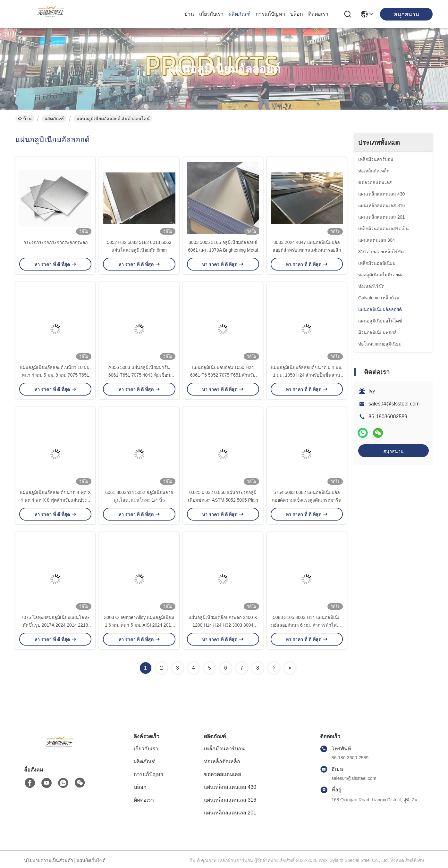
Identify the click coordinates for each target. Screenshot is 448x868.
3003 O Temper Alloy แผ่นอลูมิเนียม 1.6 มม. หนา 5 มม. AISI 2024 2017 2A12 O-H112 (139, 625)
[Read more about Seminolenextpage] (274, 668)
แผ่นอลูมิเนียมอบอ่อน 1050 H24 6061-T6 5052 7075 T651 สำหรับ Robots (223, 375)
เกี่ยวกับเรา (211, 14)
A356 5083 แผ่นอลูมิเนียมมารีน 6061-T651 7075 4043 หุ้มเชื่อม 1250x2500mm (139, 375)
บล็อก (297, 14)
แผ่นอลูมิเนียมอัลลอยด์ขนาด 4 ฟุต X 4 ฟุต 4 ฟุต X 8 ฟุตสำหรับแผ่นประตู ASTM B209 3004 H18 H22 (55, 500)
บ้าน (189, 14)
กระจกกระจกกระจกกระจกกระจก (55, 242)
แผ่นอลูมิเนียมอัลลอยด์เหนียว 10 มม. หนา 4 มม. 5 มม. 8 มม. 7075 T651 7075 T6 (55, 375)
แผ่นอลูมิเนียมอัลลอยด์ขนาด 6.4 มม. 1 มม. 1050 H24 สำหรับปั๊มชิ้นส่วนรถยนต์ (307, 375)
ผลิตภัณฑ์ (240, 14)
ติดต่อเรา (318, 14)
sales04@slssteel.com (394, 404)
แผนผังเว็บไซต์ (91, 860)
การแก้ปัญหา (270, 14)
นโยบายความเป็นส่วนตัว (49, 860)
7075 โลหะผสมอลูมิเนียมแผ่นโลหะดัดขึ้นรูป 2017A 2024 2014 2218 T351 (55, 625)
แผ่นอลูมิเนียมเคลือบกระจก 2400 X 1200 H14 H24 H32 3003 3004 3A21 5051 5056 (223, 625)
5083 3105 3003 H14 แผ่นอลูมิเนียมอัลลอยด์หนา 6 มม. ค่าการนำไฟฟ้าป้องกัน (307, 625)
